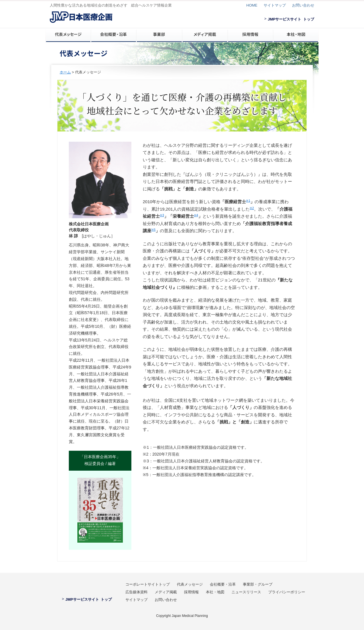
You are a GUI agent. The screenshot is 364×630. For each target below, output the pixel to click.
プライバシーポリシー (287, 592)
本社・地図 (215, 592)
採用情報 (191, 592)
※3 (162, 215)
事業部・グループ (258, 584)
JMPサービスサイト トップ (289, 19)
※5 (153, 230)
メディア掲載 (166, 592)
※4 (196, 215)
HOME (252, 5)
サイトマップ (275, 5)
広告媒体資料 (136, 592)
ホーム (65, 72)
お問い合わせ (303, 5)
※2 (252, 208)
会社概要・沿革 (223, 584)
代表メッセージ (190, 584)
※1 (248, 201)
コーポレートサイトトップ (148, 584)
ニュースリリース (246, 592)
